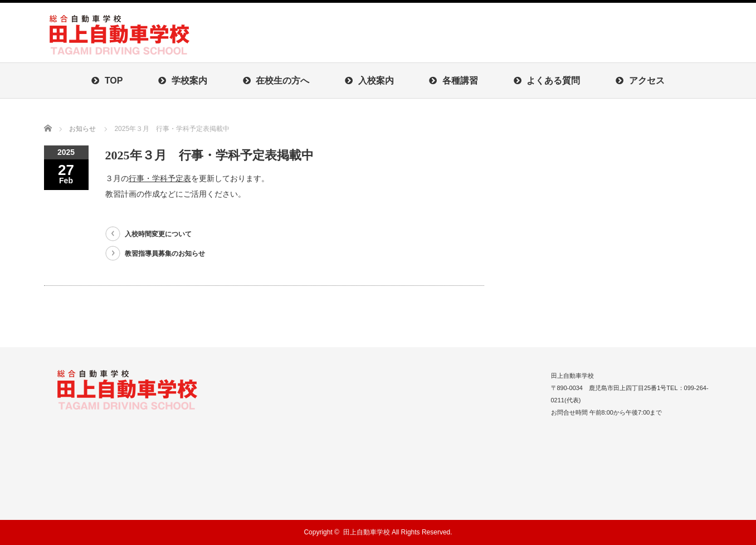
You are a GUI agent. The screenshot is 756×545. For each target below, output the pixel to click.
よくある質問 (547, 81)
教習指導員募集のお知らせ (165, 254)
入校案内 (369, 81)
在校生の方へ (276, 81)
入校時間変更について (158, 234)
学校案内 (182, 81)
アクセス (640, 81)
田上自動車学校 (367, 532)
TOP (107, 81)
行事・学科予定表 (160, 178)
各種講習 (453, 81)
